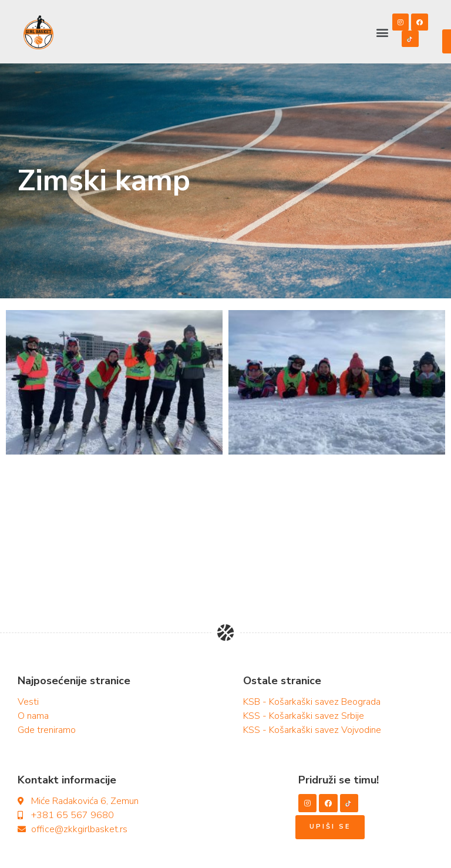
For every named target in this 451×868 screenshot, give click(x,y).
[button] (382, 33)
